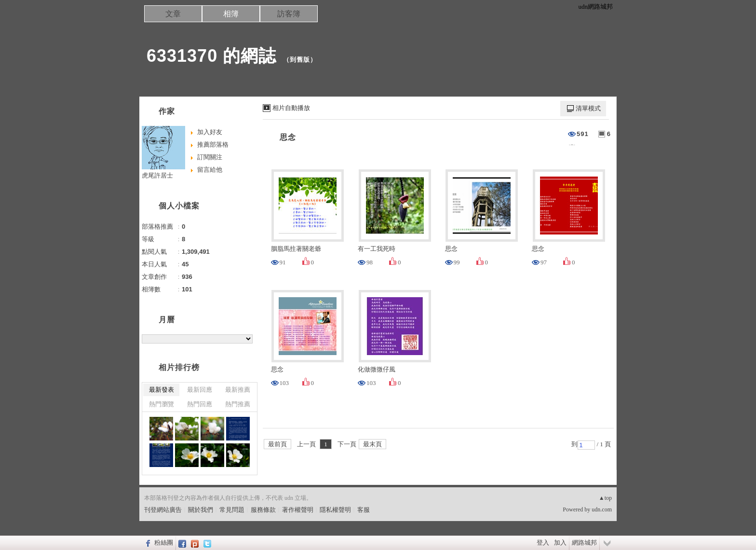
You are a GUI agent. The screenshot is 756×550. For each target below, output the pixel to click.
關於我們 (201, 510)
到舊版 (300, 60)
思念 (288, 137)
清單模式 (588, 108)
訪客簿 (289, 14)
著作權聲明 (298, 510)
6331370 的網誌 (211, 56)
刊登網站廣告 (163, 510)
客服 (364, 510)
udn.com (602, 509)
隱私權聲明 (335, 510)
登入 (543, 543)
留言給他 (210, 170)
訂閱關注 (210, 157)
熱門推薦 (238, 404)
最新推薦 (238, 390)
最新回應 (200, 390)
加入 (560, 543)
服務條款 (263, 510)
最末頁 (372, 444)
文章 (173, 14)
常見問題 (232, 510)
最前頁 (277, 444)
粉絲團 (164, 543)
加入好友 (210, 132)
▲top (605, 498)
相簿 (231, 14)
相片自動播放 (291, 108)
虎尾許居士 (157, 175)
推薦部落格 (213, 144)
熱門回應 (200, 404)
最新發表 (162, 390)
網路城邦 (584, 543)
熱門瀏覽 (162, 404)
